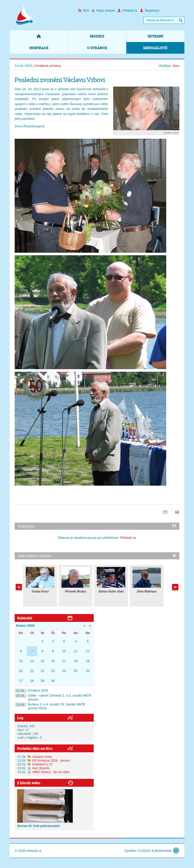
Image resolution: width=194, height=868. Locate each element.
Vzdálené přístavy (48, 66)
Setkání (155, 36)
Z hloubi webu (29, 783)
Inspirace (39, 48)
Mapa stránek (103, 11)
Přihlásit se (127, 11)
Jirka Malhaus (147, 591)
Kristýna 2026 (31, 690)
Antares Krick (42, 757)
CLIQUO (144, 851)
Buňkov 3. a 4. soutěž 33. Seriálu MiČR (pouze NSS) (50, 706)
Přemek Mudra (76, 591)
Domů (39, 36)
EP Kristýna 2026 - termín (51, 761)
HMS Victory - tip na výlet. (51, 772)
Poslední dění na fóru (35, 748)
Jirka (176, 66)
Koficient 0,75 (42, 764)
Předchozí (175, 587)
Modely (97, 36)
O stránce (97, 48)
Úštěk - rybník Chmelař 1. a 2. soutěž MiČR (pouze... (53, 697)
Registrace (150, 11)
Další (19, 587)
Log (20, 718)
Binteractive (163, 851)
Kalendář (25, 618)
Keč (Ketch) (41, 768)
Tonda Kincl (40, 591)
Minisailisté (155, 48)
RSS (84, 11)
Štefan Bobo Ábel (111, 591)
